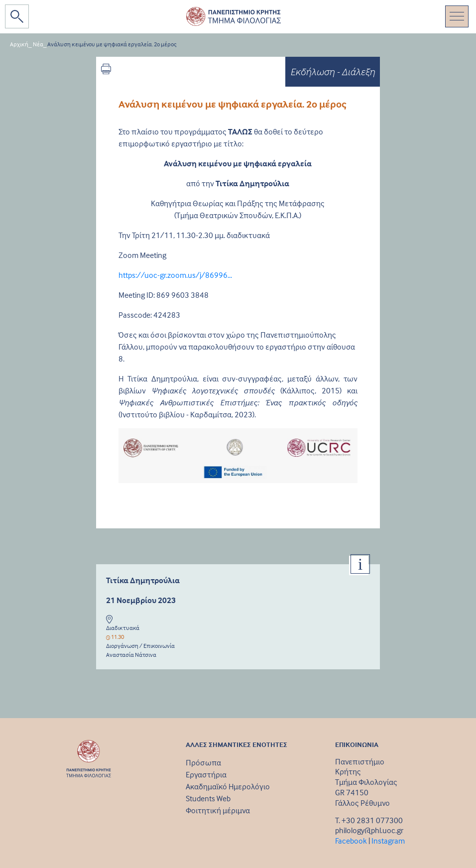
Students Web (208, 798)
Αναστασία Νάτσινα (131, 655)
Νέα (38, 44)
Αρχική (19, 44)
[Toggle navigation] (457, 16)
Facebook (351, 841)
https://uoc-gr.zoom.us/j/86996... (175, 275)
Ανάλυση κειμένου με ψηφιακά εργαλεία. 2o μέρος (112, 44)
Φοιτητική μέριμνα (218, 810)
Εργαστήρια (206, 774)
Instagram (388, 841)
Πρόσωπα (203, 762)
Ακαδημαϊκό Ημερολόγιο (228, 786)
